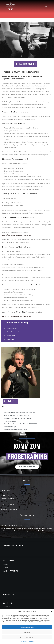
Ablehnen (27, 632)
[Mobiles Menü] (47, 7)
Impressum (32, 642)
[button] (51, 611)
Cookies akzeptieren (27, 627)
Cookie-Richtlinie (23, 642)
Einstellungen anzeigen (27, 637)
